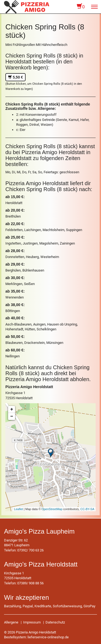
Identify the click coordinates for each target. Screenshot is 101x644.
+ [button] (12, 409)
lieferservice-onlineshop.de (48, 637)
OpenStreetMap (52, 509)
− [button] (12, 416)
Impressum (32, 622)
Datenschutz (55, 622)
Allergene (11, 622)
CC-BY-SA (87, 509)
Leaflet (18, 509)
